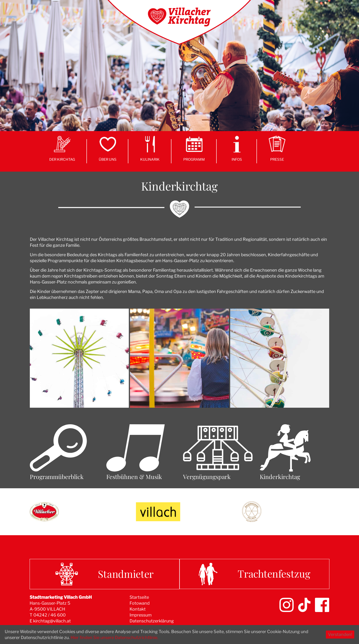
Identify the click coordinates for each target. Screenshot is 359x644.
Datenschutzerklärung (152, 621)
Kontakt (138, 609)
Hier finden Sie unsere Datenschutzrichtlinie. (114, 637)
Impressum (141, 615)
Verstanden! (340, 634)
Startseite (139, 597)
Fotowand (140, 603)
